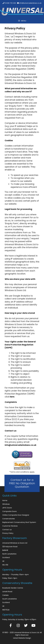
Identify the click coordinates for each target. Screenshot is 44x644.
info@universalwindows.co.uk (30, 3)
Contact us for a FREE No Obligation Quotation (22, 483)
